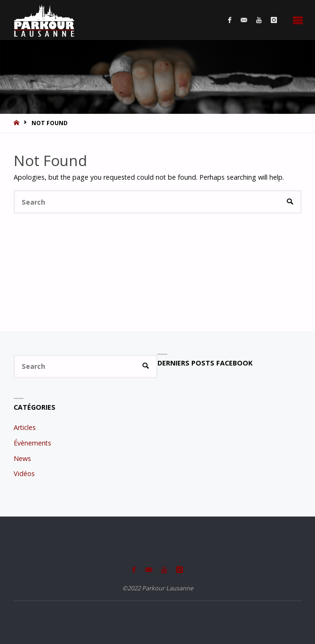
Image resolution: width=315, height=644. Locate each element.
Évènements (32, 443)
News (22, 458)
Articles (25, 427)
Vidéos (24, 473)
